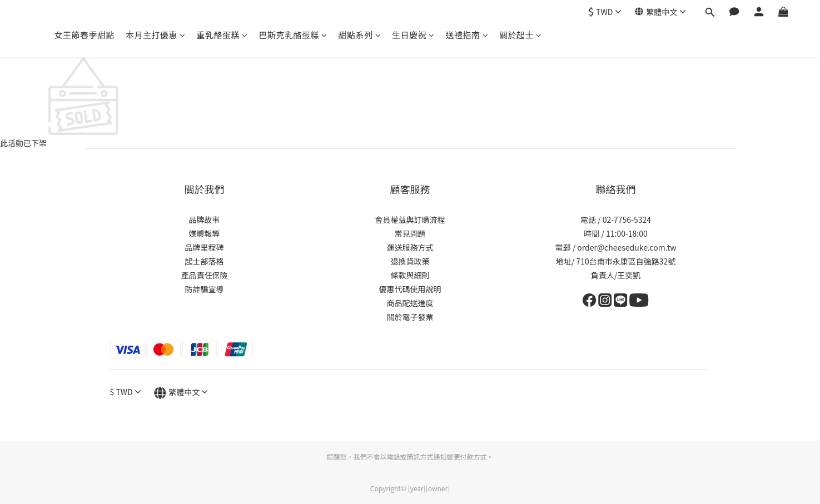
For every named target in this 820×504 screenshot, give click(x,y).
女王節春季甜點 (85, 35)
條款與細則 (410, 275)
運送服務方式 (410, 247)
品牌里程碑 (205, 247)
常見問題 (410, 233)
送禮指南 (467, 35)
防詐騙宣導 (205, 289)
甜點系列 (360, 35)
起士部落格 (205, 261)
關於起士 (521, 35)
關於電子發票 (410, 317)
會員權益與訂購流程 (410, 219)
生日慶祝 (413, 35)
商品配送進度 (410, 303)
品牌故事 (205, 219)
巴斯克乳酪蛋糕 (293, 35)
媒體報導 (205, 233)
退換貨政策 (410, 261)
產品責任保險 (205, 275)
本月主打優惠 (156, 35)
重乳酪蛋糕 (222, 35)
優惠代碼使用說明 (410, 289)
